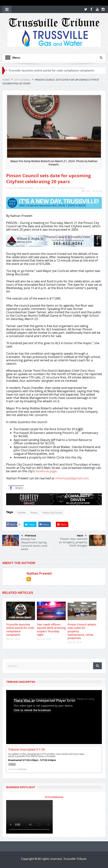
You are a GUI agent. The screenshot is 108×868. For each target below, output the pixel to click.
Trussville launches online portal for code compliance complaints (51, 70)
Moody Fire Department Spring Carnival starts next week (34, 544)
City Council (66, 188)
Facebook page (46, 471)
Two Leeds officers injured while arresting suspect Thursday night (51, 630)
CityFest (22, 513)
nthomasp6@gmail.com (72, 478)
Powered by (17, 769)
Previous (29, 536)
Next (82, 536)
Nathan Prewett (26, 188)
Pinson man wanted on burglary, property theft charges (73, 542)
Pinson (34, 513)
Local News (79, 188)
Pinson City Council (52, 513)
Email (97, 191)
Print (86, 191)
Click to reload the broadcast (32, 710)
